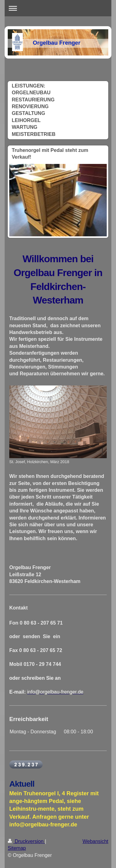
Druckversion (26, 841)
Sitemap (17, 848)
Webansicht (95, 841)
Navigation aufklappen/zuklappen (58, 8)
